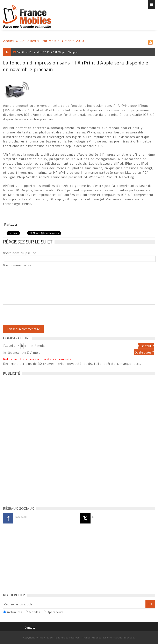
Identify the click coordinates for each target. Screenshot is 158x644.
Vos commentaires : (18, 265)
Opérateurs (55, 612)
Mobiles (35, 612)
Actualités (28, 41)
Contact (30, 627)
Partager (11, 224)
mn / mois (37, 346)
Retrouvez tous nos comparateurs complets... (38, 359)
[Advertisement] (34, 440)
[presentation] (37, 315)
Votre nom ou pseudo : (21, 253)
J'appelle (9, 346)
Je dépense (12, 352)
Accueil (9, 41)
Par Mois (49, 41)
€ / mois (34, 352)
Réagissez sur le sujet (28, 242)
